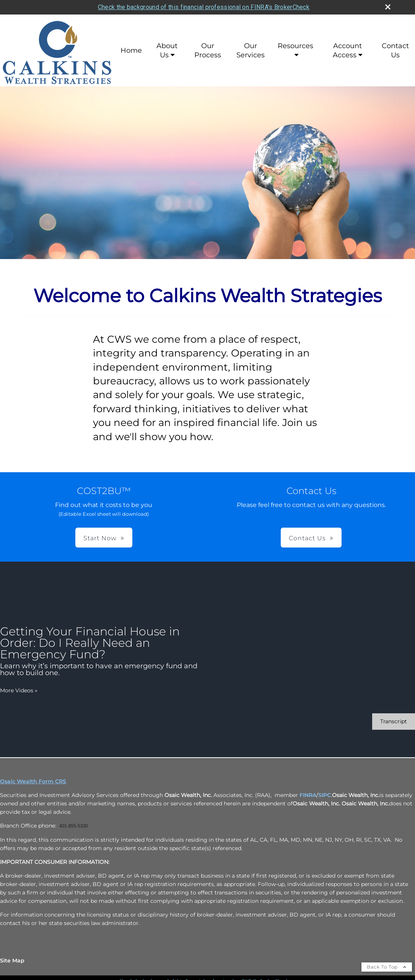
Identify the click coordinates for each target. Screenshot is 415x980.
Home (131, 50)
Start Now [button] (100, 538)
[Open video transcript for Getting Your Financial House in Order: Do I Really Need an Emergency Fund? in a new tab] (394, 722)
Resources (295, 46)
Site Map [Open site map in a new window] (12, 961)
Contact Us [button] (307, 538)
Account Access (347, 50)
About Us (167, 50)
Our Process (208, 50)
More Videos (19, 690)
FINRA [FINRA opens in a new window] (308, 795)
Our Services (251, 50)
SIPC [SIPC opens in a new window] (325, 795)
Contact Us (395, 50)
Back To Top (387, 967)
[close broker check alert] (388, 7)
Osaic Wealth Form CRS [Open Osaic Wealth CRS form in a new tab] (33, 781)
